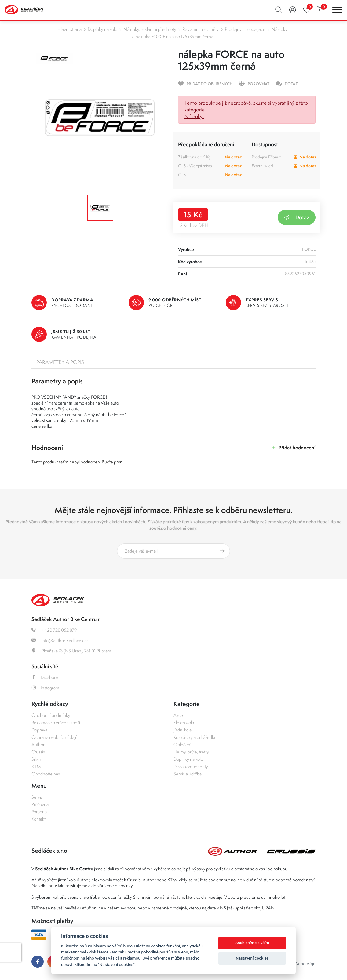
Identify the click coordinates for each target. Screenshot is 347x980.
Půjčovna (40, 804)
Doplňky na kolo (102, 29)
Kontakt (38, 819)
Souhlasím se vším (252, 943)
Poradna (39, 812)
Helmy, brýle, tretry (191, 752)
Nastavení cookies (252, 958)
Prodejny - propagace (245, 29)
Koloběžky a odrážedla (194, 737)
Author (38, 744)
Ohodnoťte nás (46, 774)
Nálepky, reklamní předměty (150, 29)
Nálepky (279, 29)
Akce (178, 715)
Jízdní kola (183, 730)
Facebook (45, 677)
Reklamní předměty (201, 29)
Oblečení (182, 744)
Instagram (45, 688)
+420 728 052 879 (54, 630)
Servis (37, 797)
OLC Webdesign (300, 963)
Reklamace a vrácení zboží (56, 722)
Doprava (39, 730)
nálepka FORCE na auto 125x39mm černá (174, 36)
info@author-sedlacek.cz (60, 640)
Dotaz (297, 217)
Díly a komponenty (191, 766)
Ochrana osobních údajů (55, 737)
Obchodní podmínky (51, 715)
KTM (36, 766)
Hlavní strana (69, 29)
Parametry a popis (60, 362)
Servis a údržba (188, 774)
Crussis (38, 752)
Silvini (37, 759)
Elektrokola (184, 722)
